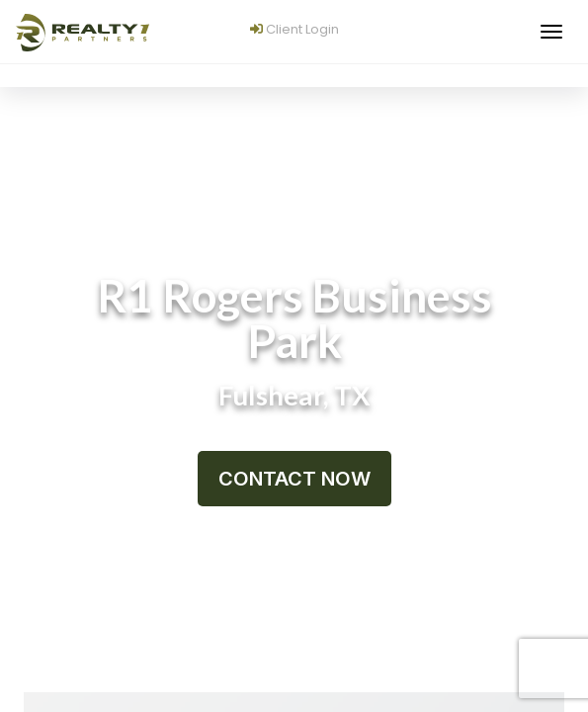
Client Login (294, 29)
